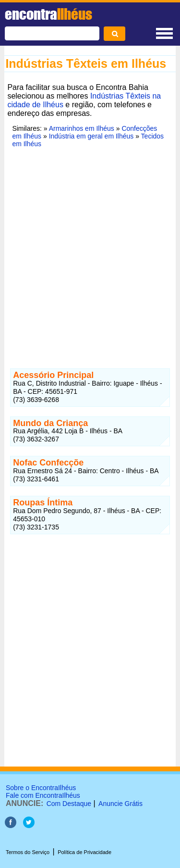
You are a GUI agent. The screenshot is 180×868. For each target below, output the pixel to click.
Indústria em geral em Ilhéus (91, 136)
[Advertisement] (90, 252)
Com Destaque (69, 804)
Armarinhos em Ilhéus (82, 128)
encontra (48, 14)
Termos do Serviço (28, 852)
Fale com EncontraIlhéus (43, 795)
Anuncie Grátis (120, 804)
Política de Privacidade (84, 852)
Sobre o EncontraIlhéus (41, 788)
